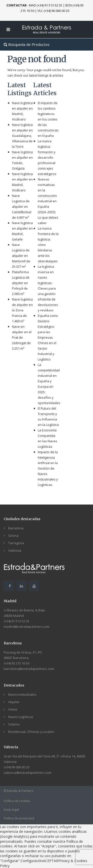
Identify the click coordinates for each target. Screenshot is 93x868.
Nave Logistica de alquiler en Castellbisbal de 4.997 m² (22, 207)
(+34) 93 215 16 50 (16, 663)
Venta (13, 709)
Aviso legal (11, 810)
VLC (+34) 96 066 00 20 (53, 11)
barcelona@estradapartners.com (29, 669)
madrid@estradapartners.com (27, 627)
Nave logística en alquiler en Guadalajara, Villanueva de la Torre (22, 136)
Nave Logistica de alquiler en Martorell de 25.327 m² (21, 256)
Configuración (32, 861)
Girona (13, 536)
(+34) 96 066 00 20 (16, 767)
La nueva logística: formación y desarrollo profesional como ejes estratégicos (47, 157)
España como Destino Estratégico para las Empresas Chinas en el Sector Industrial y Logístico (48, 337)
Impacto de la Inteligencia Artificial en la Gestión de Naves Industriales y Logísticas (48, 468)
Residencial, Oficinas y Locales (31, 732)
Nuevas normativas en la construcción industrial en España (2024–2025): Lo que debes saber (48, 201)
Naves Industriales (22, 694)
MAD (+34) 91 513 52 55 (46, 5)
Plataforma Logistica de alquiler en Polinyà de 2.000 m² (21, 283)
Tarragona (16, 543)
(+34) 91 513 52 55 (16, 621)
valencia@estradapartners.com (28, 773)
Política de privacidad (19, 818)
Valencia (15, 550)
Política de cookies (17, 801)
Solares (14, 724)
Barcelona (16, 528)
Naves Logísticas (21, 717)
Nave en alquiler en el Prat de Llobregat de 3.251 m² (22, 337)
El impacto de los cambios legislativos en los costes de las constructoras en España (48, 119)
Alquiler (14, 702)
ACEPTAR (51, 861)
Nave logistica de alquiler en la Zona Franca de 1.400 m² (22, 310)
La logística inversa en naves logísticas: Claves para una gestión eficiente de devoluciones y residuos (48, 288)
